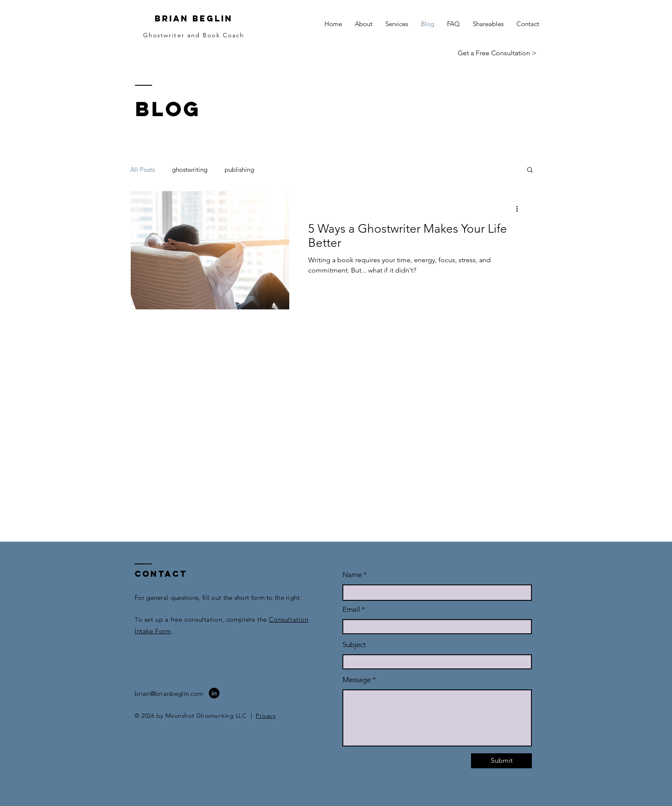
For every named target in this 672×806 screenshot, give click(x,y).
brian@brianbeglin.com (169, 694)
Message (357, 680)
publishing (239, 169)
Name (353, 575)
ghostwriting (190, 169)
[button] (530, 170)
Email (351, 610)
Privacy (266, 716)
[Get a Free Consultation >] (497, 53)
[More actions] (520, 209)
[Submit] (501, 761)
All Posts (142, 169)
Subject (354, 645)
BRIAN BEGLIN (194, 18)
